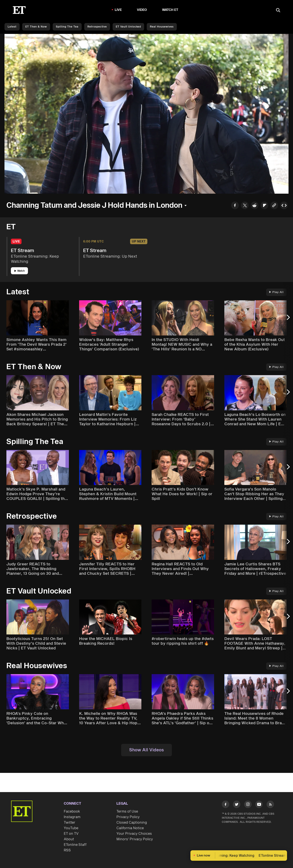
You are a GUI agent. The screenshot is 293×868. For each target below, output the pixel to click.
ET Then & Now (36, 27)
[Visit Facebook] (226, 805)
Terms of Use (127, 811)
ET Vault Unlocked (128, 27)
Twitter (70, 823)
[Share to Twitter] (245, 206)
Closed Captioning (132, 823)
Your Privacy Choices (134, 834)
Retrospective (97, 27)
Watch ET (170, 10)
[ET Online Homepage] (19, 10)
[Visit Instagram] (248, 805)
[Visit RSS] (270, 805)
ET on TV (71, 834)
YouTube (71, 828)
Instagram (72, 817)
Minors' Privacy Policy (135, 839)
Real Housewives (162, 27)
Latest (12, 27)
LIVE (118, 10)
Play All (276, 292)
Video (142, 10)
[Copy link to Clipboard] (274, 206)
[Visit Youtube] (259, 805)
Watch (20, 271)
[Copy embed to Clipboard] (284, 206)
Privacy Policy (128, 817)
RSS (67, 850)
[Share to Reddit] (255, 206)
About (69, 839)
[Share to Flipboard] (264, 206)
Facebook (72, 811)
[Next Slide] (288, 319)
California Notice (130, 828)
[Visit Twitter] (237, 805)
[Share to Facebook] (235, 206)
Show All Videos (146, 750)
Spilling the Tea (67, 27)
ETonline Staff (75, 845)
